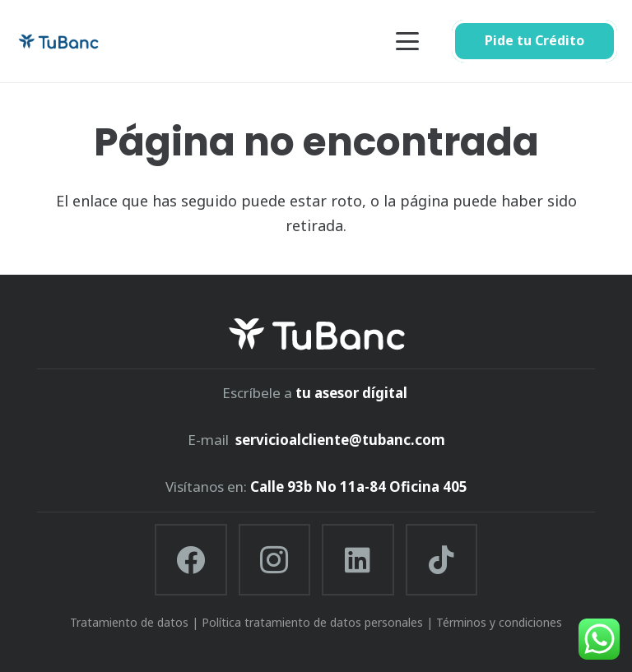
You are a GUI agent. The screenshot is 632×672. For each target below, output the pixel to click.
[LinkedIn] (358, 560)
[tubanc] (58, 42)
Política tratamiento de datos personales (312, 622)
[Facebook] (191, 560)
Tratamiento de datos (129, 622)
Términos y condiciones (499, 622)
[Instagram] (275, 560)
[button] (408, 41)
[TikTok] (442, 560)
